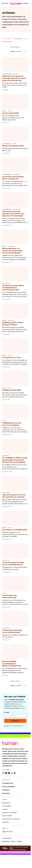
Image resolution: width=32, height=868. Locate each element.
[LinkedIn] (9, 773)
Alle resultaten (7, 39)
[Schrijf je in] (15, 721)
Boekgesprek (18, 39)
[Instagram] (3, 773)
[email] (15, 716)
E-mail (7, 712)
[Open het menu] (5, 3)
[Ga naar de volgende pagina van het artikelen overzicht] (25, 51)
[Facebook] (6, 773)
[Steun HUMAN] (24, 3)
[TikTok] (12, 773)
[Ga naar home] (15, 3)
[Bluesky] (15, 773)
